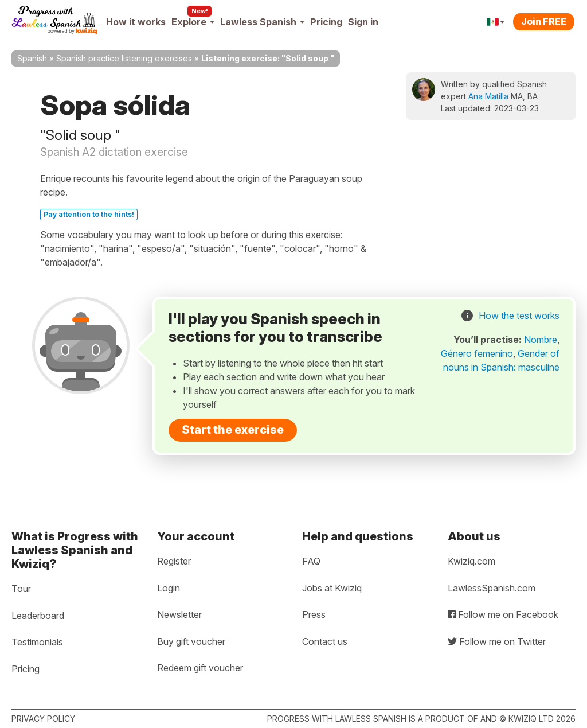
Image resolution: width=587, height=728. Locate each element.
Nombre (541, 340)
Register (174, 561)
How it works (136, 22)
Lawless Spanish (262, 22)
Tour (21, 589)
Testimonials (37, 642)
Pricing (326, 22)
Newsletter (179, 614)
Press (314, 614)
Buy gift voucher (191, 641)
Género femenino (477, 353)
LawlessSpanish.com (492, 588)
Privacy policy (43, 719)
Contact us (325, 641)
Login (169, 588)
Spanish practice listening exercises (124, 58)
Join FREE (544, 21)
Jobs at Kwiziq (332, 588)
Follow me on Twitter (497, 641)
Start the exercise (233, 430)
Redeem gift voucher (200, 668)
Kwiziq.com (471, 561)
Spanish (32, 58)
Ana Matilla (488, 96)
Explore (193, 22)
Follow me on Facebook (503, 614)
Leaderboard (38, 616)
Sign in (363, 22)
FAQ (311, 561)
